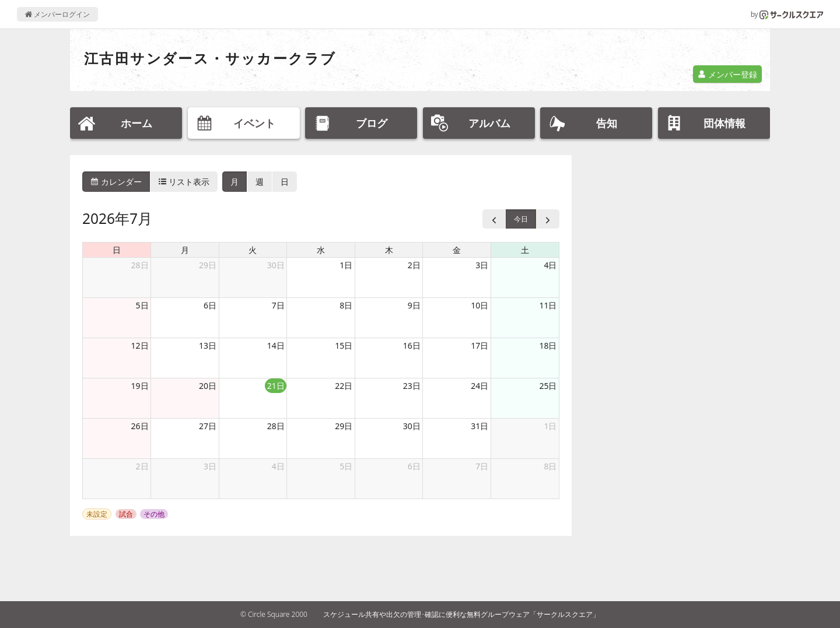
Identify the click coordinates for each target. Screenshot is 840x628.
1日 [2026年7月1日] (346, 265)
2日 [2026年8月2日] (142, 466)
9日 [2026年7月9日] (414, 305)
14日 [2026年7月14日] (276, 345)
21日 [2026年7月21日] (276, 386)
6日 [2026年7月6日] (210, 305)
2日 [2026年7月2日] (414, 265)
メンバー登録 (727, 74)
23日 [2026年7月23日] (412, 386)
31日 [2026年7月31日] (480, 426)
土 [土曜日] (525, 250)
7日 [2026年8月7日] (482, 466)
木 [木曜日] (389, 250)
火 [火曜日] (253, 250)
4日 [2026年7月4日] (550, 265)
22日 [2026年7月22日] (344, 386)
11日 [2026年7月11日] (548, 305)
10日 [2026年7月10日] (480, 305)
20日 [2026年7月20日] (208, 386)
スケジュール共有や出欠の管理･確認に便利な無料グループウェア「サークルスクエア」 (461, 614)
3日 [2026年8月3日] (210, 466)
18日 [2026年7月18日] (548, 345)
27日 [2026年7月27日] (208, 426)
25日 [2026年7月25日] (548, 386)
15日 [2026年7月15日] (344, 345)
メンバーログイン (57, 14)
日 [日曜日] (117, 250)
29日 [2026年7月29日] (344, 426)
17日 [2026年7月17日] (480, 345)
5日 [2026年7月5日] (142, 305)
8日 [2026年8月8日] (550, 466)
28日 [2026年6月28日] (140, 265)
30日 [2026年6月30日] (276, 265)
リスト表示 (184, 182)
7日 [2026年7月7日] (278, 305)
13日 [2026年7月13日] (208, 345)
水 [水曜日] (321, 250)
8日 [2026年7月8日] (346, 305)
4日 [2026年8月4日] (278, 466)
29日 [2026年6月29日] (208, 265)
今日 (521, 219)
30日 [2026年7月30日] (412, 426)
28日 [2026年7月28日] (276, 426)
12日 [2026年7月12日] (140, 345)
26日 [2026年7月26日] (140, 426)
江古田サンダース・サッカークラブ (210, 58)
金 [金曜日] (457, 250)
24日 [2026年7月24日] (480, 386)
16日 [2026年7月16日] (412, 345)
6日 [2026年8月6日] (414, 466)
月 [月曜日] (185, 250)
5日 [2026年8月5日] (346, 466)
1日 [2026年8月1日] (550, 426)
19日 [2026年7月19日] (140, 386)
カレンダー (116, 182)
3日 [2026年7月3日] (482, 265)
